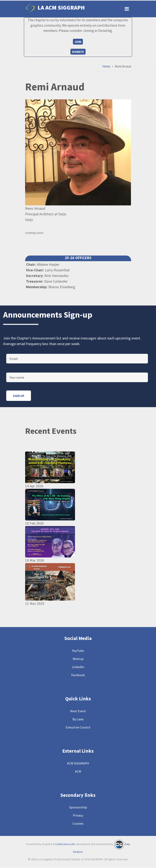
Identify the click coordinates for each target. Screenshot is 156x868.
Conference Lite (65, 844)
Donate (78, 52)
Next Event (78, 711)
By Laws (78, 719)
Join (78, 42)
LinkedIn (78, 667)
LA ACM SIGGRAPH (61, 7)
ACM (78, 771)
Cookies (78, 823)
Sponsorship (78, 807)
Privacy (78, 815)
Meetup (78, 659)
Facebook (78, 675)
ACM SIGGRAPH (78, 763)
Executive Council (78, 727)
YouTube (78, 651)
